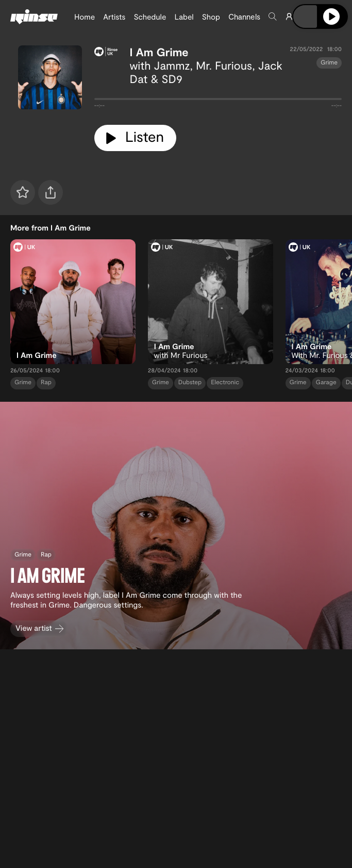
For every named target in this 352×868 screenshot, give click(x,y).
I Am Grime (159, 52)
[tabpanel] (218, 101)
